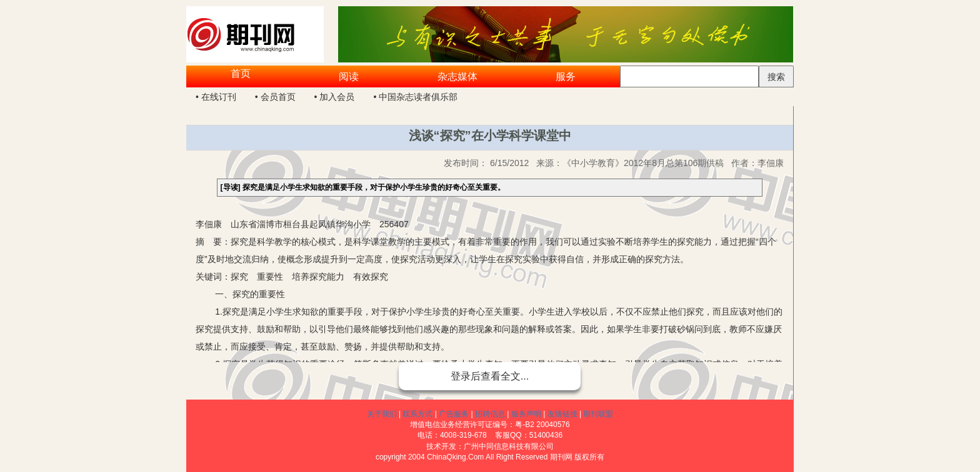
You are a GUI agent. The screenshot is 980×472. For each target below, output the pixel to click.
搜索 (776, 77)
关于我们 (382, 414)
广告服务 (454, 414)
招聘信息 (490, 414)
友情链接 (562, 414)
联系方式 (417, 414)
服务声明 (526, 414)
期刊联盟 (598, 414)
